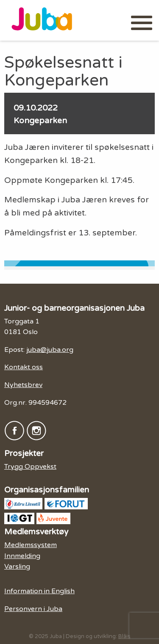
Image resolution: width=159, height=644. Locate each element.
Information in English (39, 591)
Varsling (17, 567)
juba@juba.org (50, 350)
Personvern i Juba (33, 609)
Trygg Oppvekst (30, 467)
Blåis (124, 636)
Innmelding (22, 556)
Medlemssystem (31, 545)
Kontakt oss (24, 367)
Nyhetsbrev (23, 385)
